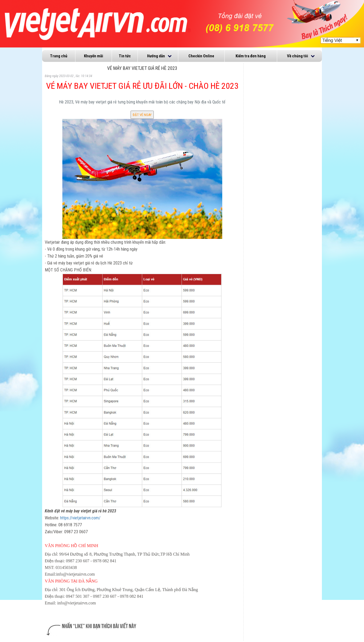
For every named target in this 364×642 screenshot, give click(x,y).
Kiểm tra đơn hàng (251, 56)
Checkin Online (201, 56)
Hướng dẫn (156, 56)
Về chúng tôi (298, 56)
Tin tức (125, 56)
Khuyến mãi (94, 56)
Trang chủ (59, 56)
